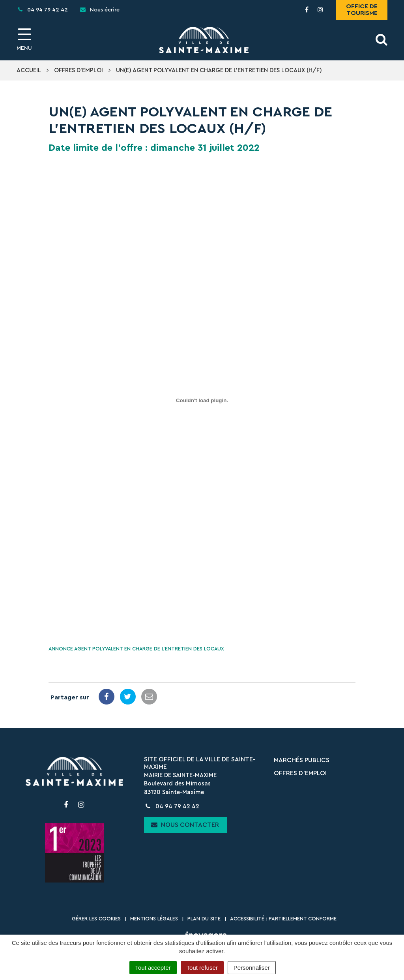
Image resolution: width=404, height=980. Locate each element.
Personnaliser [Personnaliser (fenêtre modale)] (252, 968)
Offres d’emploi (300, 773)
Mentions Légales (154, 919)
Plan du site (204, 919)
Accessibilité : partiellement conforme (283, 919)
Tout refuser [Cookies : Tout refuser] (202, 968)
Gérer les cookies (96, 919)
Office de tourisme (362, 10)
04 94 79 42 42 (171, 807)
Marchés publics (302, 760)
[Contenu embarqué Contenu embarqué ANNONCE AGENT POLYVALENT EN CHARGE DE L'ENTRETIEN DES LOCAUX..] (202, 400)
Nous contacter (185, 825)
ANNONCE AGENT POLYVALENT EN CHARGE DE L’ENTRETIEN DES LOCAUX (136, 649)
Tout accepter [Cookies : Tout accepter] (153, 968)
